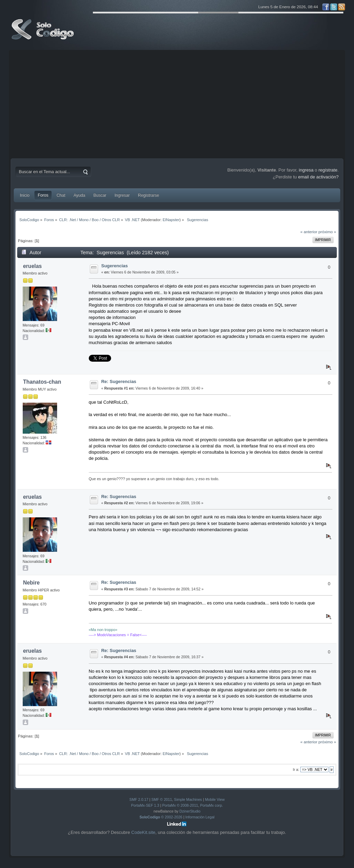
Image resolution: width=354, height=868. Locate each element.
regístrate (328, 170)
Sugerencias (114, 266)
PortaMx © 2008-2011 (180, 805)
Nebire (31, 583)
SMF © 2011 (162, 799)
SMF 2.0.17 (139, 799)
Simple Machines (188, 799)
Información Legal (200, 817)
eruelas (33, 266)
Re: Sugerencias (119, 381)
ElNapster (171, 220)
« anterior (309, 232)
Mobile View (215, 799)
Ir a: (296, 769)
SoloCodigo (43, 34)
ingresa (306, 170)
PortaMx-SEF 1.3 (145, 805)
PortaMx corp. (212, 805)
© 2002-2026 (161, 817)
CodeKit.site (143, 832)
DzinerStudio (190, 811)
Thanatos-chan (42, 382)
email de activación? (318, 177)
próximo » (327, 232)
